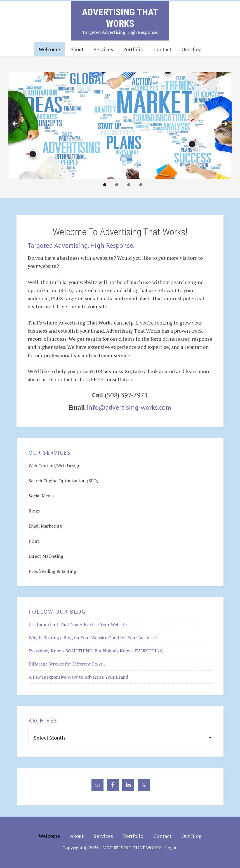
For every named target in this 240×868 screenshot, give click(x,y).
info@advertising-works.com (129, 407)
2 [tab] (117, 185)
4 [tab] (141, 185)
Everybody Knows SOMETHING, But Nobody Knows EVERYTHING (96, 651)
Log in (171, 848)
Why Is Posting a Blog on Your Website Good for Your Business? (93, 638)
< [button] (15, 124)
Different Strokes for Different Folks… (68, 664)
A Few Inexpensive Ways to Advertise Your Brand (78, 677)
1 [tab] (105, 185)
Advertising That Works (120, 18)
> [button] (225, 124)
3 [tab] (129, 185)
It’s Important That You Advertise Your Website (78, 624)
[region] (120, 125)
